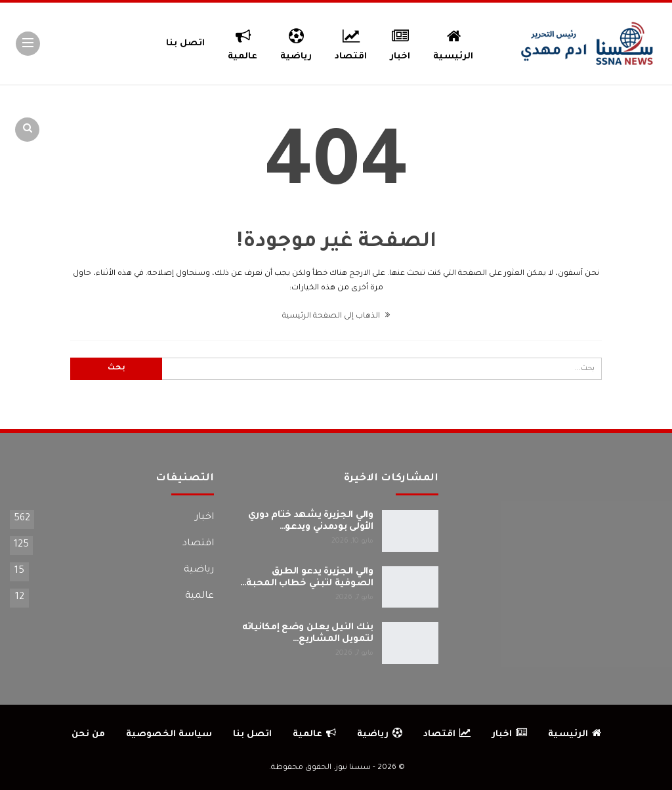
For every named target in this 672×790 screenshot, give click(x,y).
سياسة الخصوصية (169, 735)
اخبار (401, 43)
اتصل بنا (185, 44)
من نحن (88, 735)
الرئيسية (453, 43)
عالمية (242, 43)
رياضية (296, 43)
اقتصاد (351, 43)
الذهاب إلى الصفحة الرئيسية (336, 317)
